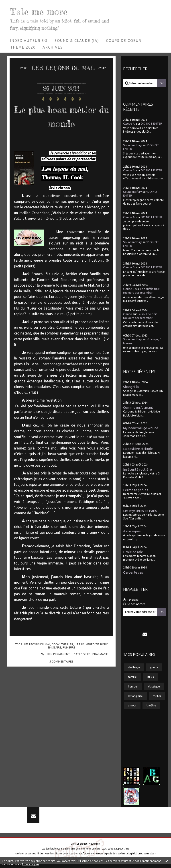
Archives (53, 47)
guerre (154, 667)
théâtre (151, 705)
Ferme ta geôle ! (135, 490)
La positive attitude (138, 449)
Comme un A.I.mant (138, 407)
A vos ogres (132, 531)
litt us (80, 644)
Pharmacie (100, 654)
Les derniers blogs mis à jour (56, 853)
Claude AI (129, 124)
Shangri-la (131, 387)
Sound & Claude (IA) (77, 41)
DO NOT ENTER (152, 124)
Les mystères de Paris (140, 511)
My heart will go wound (141, 428)
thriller (67, 644)
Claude (128, 314)
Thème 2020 (23, 47)
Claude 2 (129, 289)
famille (132, 677)
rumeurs (69, 647)
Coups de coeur (124, 41)
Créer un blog (78, 848)
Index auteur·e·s (29, 41)
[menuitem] (29, 41)
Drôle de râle (133, 552)
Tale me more (49, 11)
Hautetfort (95, 848)
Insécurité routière (137, 469)
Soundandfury (132, 145)
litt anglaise (135, 696)
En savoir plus (31, 864)
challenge (134, 667)
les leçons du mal (37, 644)
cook (56, 644)
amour (132, 705)
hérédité (92, 644)
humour (133, 686)
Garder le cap (133, 572)
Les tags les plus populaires (115, 853)
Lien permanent (55, 654)
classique (154, 686)
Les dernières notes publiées (86, 853)
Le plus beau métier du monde (61, 116)
